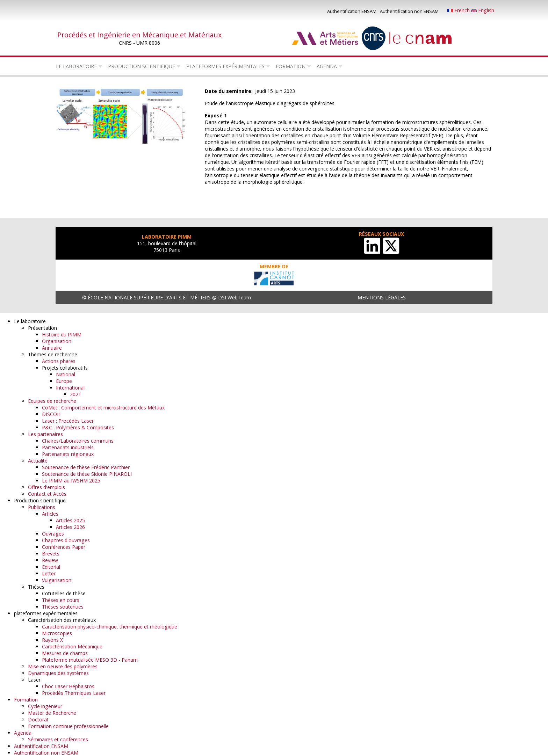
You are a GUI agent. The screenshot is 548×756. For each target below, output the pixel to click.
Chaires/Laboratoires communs (78, 441)
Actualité (38, 461)
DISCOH (51, 414)
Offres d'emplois (46, 487)
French (459, 10)
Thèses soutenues (63, 607)
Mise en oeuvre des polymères (63, 666)
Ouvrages (53, 534)
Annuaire (52, 348)
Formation (291, 66)
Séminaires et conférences (58, 739)
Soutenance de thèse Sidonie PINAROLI (87, 474)
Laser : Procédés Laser (68, 421)
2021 (75, 394)
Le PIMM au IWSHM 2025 (71, 481)
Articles (50, 514)
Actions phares (59, 361)
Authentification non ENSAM (409, 11)
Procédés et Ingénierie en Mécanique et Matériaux (139, 35)
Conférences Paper (64, 547)
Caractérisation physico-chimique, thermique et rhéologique (110, 627)
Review (50, 560)
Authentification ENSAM (352, 11)
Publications (42, 507)
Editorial (51, 567)
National (66, 374)
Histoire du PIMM (62, 335)
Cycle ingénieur (45, 706)
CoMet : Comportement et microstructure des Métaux (103, 408)
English (483, 10)
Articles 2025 (70, 520)
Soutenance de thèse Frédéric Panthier (86, 467)
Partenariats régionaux (68, 454)
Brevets (51, 554)
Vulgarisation (57, 580)
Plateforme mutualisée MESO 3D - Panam (90, 660)
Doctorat (38, 719)
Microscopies (57, 633)
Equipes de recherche (52, 401)
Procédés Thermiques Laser (74, 693)
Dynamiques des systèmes (58, 673)
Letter (49, 573)
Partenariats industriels (68, 447)
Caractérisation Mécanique (72, 646)
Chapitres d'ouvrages (66, 540)
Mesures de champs (65, 653)
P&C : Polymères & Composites (78, 427)
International (70, 388)
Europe (64, 381)
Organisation (57, 341)
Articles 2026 (70, 527)
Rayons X (52, 640)
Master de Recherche (52, 713)
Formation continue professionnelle (68, 726)
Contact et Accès (47, 494)
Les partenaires (45, 434)
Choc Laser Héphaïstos (68, 686)
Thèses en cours (61, 600)
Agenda (327, 66)
